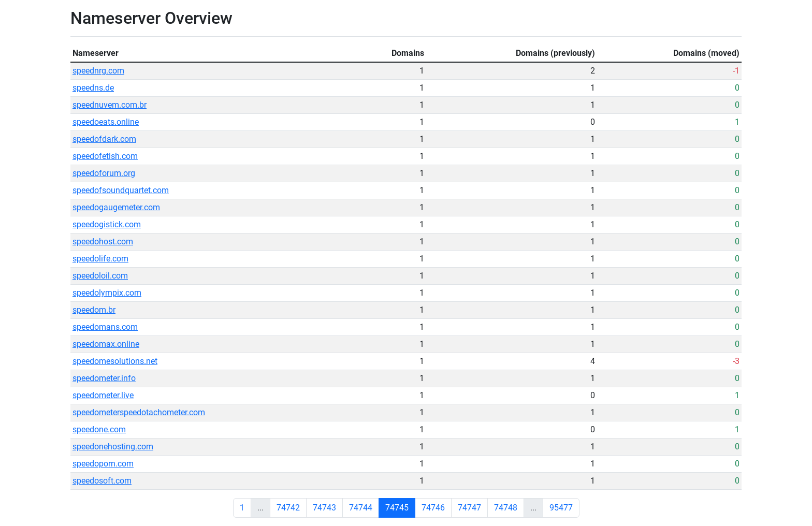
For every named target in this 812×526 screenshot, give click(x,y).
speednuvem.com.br (110, 105)
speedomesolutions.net (115, 361)
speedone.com (99, 429)
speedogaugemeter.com (116, 207)
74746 (433, 508)
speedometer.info (104, 378)
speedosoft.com (102, 481)
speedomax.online (106, 344)
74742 (288, 508)
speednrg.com (98, 71)
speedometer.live (103, 395)
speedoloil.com (100, 276)
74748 (506, 508)
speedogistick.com (107, 224)
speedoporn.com (103, 464)
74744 (361, 508)
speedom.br (94, 310)
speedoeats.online (106, 122)
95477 (561, 508)
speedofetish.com (105, 156)
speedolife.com (100, 259)
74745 (397, 508)
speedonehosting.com (113, 447)
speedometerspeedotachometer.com (139, 412)
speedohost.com (103, 242)
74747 (469, 508)
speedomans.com (105, 327)
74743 (324, 508)
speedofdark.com (104, 139)
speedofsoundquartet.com (121, 190)
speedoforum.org (104, 173)
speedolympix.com (107, 293)
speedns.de (93, 88)
